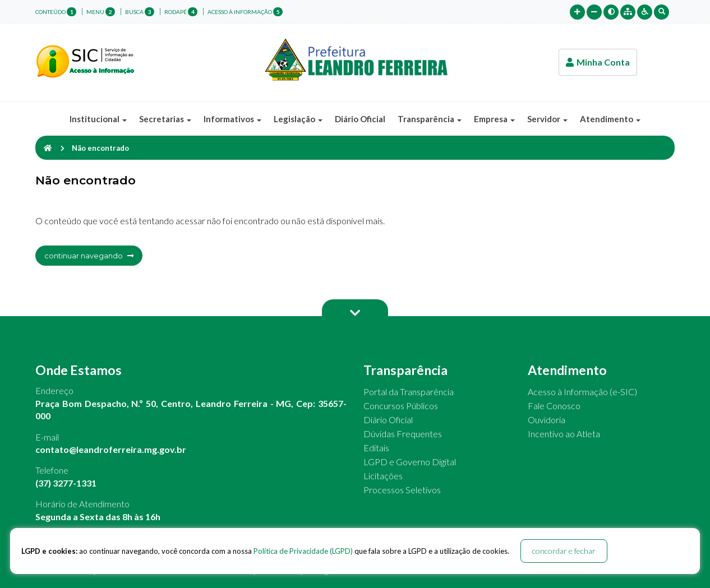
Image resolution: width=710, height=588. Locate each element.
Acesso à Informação (245, 12)
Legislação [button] (298, 119)
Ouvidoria (547, 420)
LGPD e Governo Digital (410, 462)
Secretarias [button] (165, 119)
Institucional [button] (98, 119)
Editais (376, 448)
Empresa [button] (494, 119)
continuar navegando (89, 256)
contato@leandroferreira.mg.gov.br (111, 449)
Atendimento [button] (610, 119)
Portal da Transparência (409, 392)
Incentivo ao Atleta (564, 434)
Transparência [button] (430, 119)
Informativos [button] (232, 119)
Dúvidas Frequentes (403, 434)
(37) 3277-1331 (66, 483)
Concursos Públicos (401, 406)
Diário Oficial (360, 119)
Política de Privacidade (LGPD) (303, 551)
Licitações (383, 476)
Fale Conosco (554, 406)
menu (101, 12)
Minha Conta (598, 62)
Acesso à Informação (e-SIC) (582, 392)
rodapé (181, 12)
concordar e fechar (564, 551)
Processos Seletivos (402, 490)
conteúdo (56, 12)
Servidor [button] (547, 119)
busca (140, 12)
